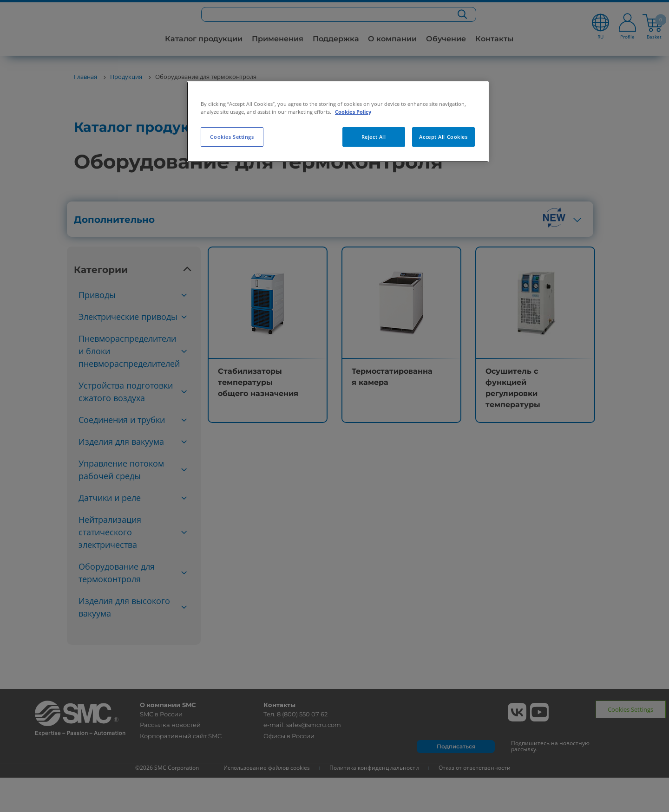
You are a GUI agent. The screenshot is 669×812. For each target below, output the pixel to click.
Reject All (374, 137)
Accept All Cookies (443, 137)
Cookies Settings (232, 137)
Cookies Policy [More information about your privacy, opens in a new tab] (353, 112)
